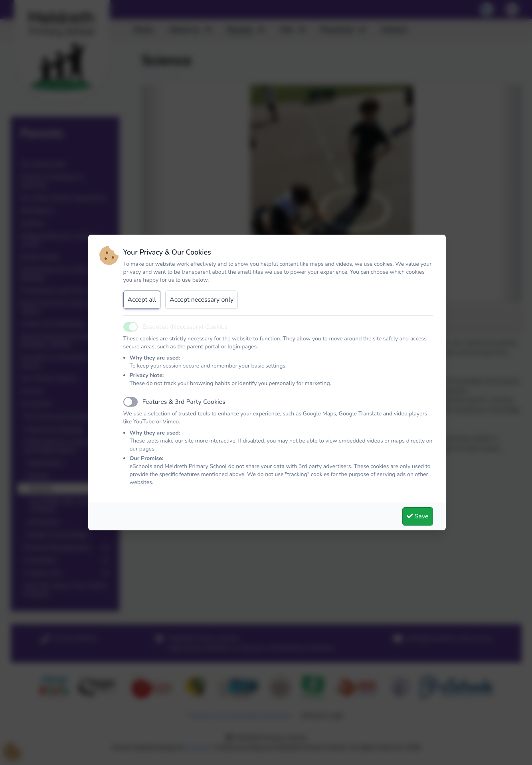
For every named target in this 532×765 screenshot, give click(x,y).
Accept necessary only (202, 300)
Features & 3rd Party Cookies (184, 402)
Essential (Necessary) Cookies (185, 327)
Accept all (142, 300)
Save (418, 516)
